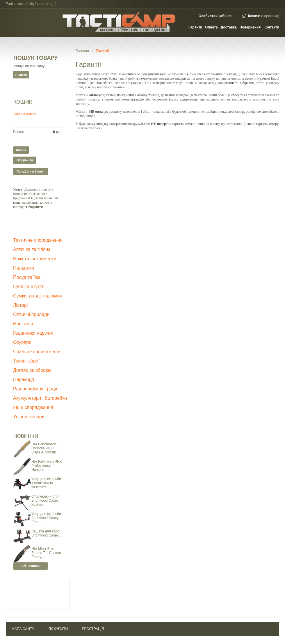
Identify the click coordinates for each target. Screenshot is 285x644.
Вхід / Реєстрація (41, 4)
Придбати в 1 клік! (31, 171)
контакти (271, 27)
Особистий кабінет (215, 16)
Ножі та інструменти (35, 259)
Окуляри (22, 342)
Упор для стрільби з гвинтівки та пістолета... (46, 483)
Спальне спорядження (37, 352)
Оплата (211, 27)
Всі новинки (31, 566)
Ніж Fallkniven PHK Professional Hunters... (47, 466)
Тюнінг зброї (26, 361)
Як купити (58, 629)
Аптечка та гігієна (32, 249)
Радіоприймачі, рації (35, 389)
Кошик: (254, 16)
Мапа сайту (23, 629)
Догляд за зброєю (32, 370)
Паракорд (24, 380)
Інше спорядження (33, 407)
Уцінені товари (29, 417)
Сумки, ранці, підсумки (38, 296)
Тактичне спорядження (38, 240)
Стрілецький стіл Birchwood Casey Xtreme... (45, 501)
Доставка (229, 27)
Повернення (250, 27)
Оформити (25, 160)
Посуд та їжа (27, 277)
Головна (82, 51)
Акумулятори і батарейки (40, 398)
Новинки (26, 436)
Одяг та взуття (29, 287)
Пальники (24, 268)
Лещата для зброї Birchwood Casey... (46, 533)
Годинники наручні (33, 333)
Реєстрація (93, 629)
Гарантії (195, 27)
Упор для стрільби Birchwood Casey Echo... (46, 518)
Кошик (23, 102)
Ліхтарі (20, 305)
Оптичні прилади (31, 314)
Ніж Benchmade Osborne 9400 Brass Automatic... (46, 448)
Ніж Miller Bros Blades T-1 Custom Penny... (46, 553)
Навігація (23, 324)
